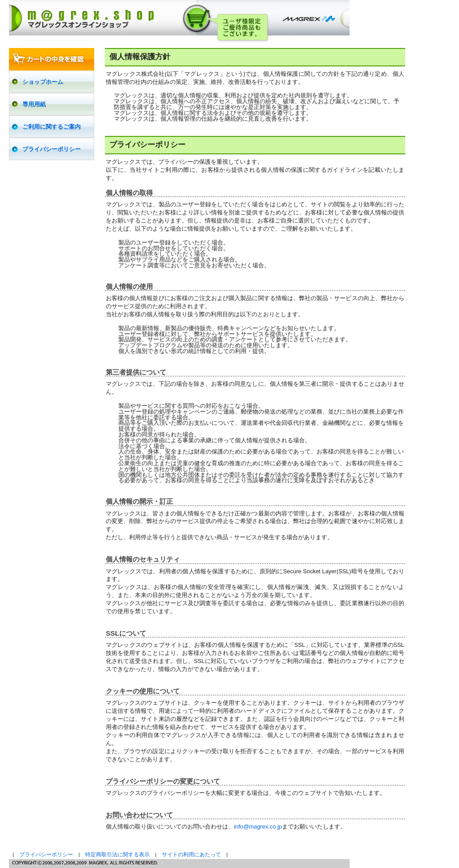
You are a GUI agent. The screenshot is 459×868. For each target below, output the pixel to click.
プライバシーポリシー (46, 855)
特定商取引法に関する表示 (117, 855)
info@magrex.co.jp (258, 827)
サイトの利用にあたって (191, 855)
